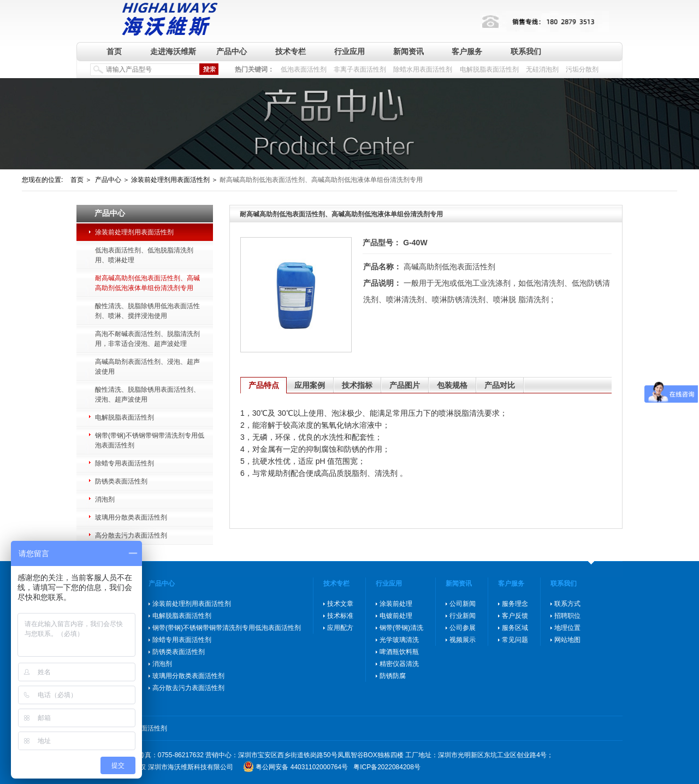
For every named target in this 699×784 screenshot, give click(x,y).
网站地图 (567, 640)
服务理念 (515, 604)
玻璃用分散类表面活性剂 (131, 517)
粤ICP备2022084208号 (387, 767)
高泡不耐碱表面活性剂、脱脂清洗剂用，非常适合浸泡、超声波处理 (147, 339)
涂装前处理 (396, 604)
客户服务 (467, 51)
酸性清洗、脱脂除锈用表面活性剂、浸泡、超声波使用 (147, 394)
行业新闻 (463, 616)
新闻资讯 (408, 51)
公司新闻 (463, 604)
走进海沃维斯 (173, 51)
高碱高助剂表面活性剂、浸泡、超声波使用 (147, 367)
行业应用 (349, 51)
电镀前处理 (396, 616)
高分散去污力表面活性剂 (131, 535)
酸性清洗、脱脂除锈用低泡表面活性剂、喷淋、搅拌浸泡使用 (147, 311)
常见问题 (515, 640)
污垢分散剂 (582, 69)
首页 (114, 51)
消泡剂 (105, 499)
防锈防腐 (393, 676)
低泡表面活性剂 (304, 69)
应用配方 (340, 628)
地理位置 (567, 628)
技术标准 (340, 616)
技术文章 (340, 604)
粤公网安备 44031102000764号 (302, 767)
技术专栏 (291, 51)
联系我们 (526, 51)
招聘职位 (567, 616)
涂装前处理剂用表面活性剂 (134, 232)
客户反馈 (515, 616)
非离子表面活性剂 (360, 69)
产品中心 (232, 51)
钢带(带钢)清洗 (401, 628)
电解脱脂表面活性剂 (489, 69)
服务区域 (515, 628)
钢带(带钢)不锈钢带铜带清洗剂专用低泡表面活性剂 (150, 440)
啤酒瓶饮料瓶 (399, 652)
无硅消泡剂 (542, 69)
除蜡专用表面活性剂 (125, 463)
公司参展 (463, 628)
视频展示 (463, 640)
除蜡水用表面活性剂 (423, 69)
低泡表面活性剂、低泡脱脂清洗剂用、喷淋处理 (144, 255)
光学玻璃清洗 (399, 640)
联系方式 (567, 604)
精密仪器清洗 (399, 664)
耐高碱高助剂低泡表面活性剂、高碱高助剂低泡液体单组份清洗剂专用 (147, 283)
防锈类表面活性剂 (121, 481)
